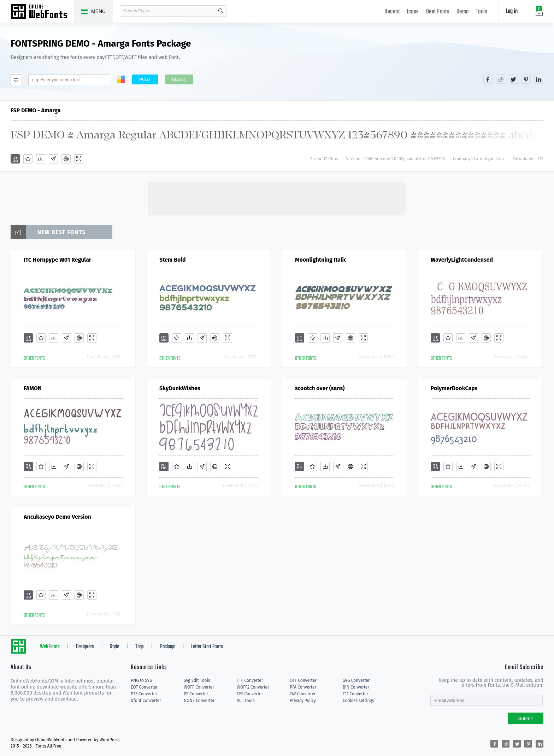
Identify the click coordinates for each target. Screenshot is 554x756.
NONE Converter (199, 701)
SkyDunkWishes (180, 388)
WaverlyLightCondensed (462, 260)
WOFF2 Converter (253, 687)
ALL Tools (246, 701)
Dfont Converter (146, 701)
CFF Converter (250, 694)
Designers (85, 647)
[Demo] (79, 159)
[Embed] (66, 159)
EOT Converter (144, 687)
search (221, 11)
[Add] (15, 159)
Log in (512, 11)
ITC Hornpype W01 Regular (57, 260)
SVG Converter (356, 680)
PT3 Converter (144, 694)
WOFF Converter (199, 687)
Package (168, 647)
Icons (413, 12)
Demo (463, 12)
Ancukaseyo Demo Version (57, 517)
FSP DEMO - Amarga (36, 110)
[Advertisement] (277, 198)
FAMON (33, 388)
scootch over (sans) (320, 388)
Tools (482, 12)
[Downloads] (41, 159)
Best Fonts (438, 12)
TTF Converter (250, 680)
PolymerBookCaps (454, 388)
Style (114, 647)
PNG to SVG (142, 680)
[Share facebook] (488, 79)
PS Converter (196, 694)
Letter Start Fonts (207, 647)
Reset (179, 79)
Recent (392, 12)
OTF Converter (303, 680)
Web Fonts (50, 647)
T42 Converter (303, 694)
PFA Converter (303, 687)
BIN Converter (356, 687)
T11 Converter (355, 694)
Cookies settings (358, 701)
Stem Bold (173, 260)
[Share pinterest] (526, 79)
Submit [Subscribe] (526, 718)
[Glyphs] (53, 159)
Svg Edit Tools (197, 680)
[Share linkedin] (539, 79)
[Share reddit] (501, 79)
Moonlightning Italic (321, 260)
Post (145, 79)
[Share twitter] (513, 79)
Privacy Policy (303, 701)
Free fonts (42, 12)
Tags (140, 647)
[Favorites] (28, 159)
